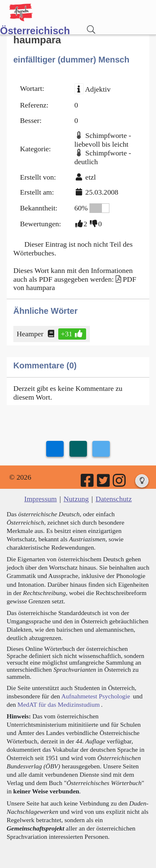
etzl (90, 177)
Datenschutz (114, 499)
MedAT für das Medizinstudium (59, 704)
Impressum (40, 499)
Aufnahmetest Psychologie (95, 696)
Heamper (31, 334)
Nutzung (76, 499)
